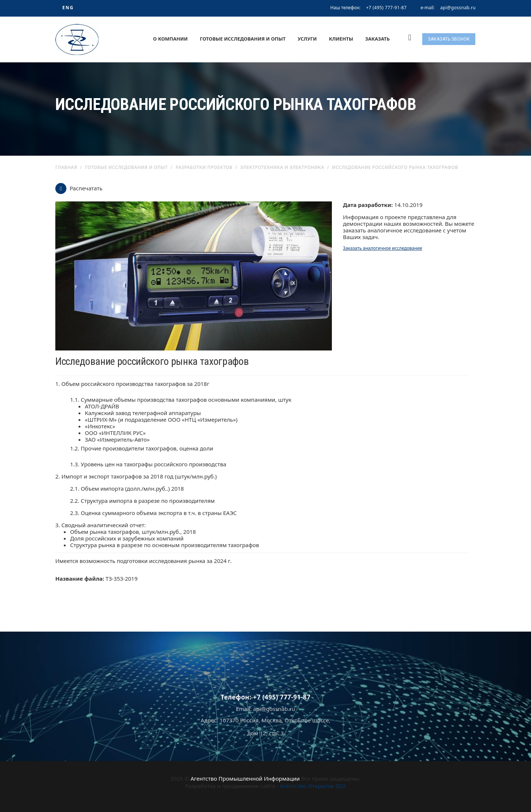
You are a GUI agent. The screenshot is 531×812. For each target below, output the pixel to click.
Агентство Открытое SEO (313, 786)
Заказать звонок (449, 39)
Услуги (307, 39)
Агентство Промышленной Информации (245, 778)
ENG (68, 8)
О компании (170, 39)
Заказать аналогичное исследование (383, 248)
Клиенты (341, 39)
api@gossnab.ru (458, 8)
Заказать (378, 39)
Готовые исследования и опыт (243, 39)
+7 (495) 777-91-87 (386, 8)
